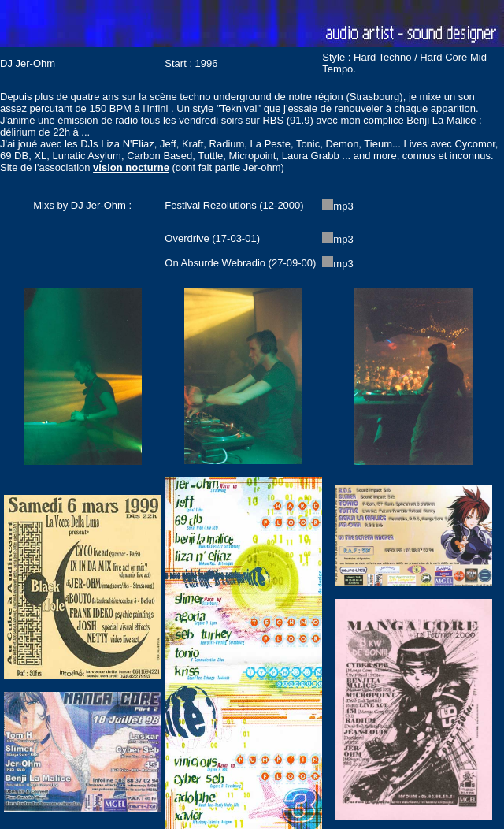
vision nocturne (131, 167)
